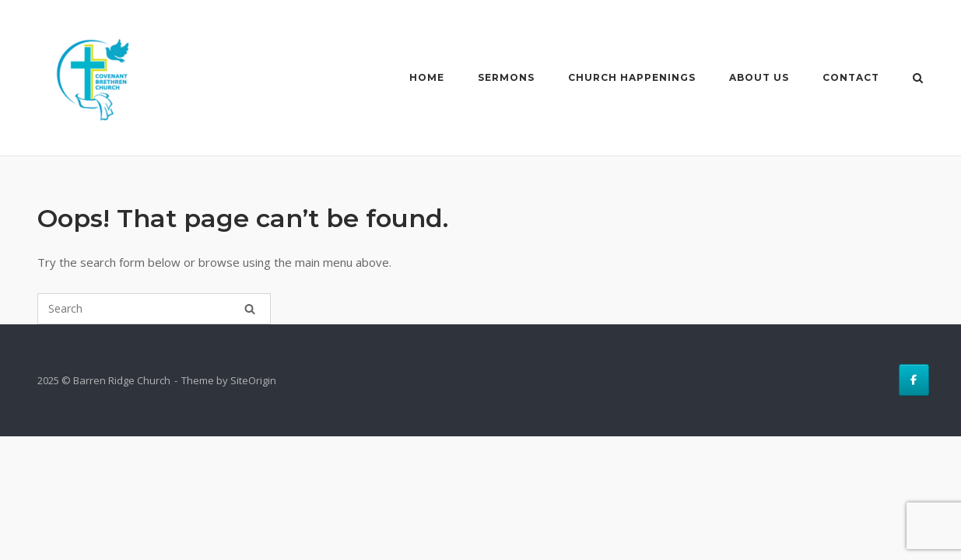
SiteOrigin (253, 380)
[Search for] (154, 309)
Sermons (506, 77)
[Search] (250, 309)
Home (427, 77)
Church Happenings (632, 77)
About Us (759, 77)
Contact (851, 77)
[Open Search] (918, 79)
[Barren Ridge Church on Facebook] (914, 380)
